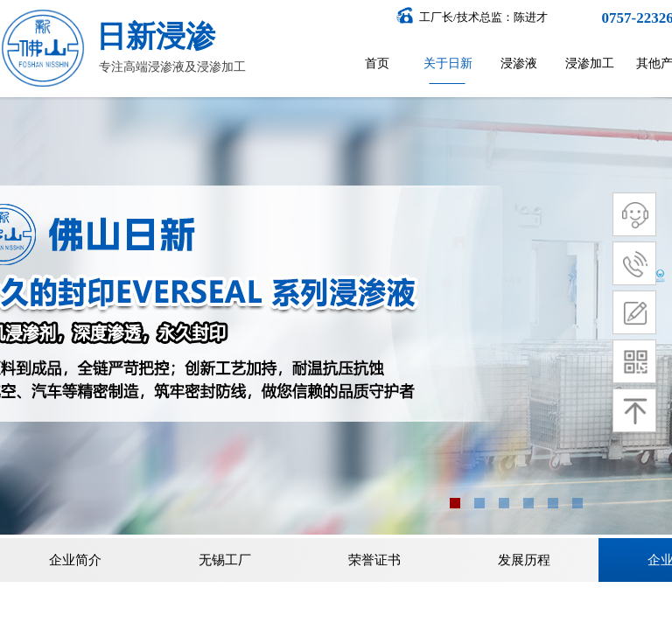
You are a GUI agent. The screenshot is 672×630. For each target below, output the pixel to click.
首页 (377, 63)
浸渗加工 (590, 63)
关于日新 (448, 63)
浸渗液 (519, 63)
